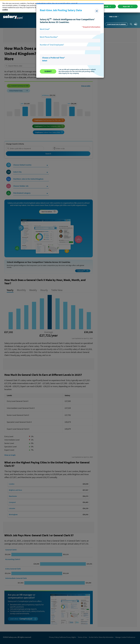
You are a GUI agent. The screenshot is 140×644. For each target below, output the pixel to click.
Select (45, 61)
